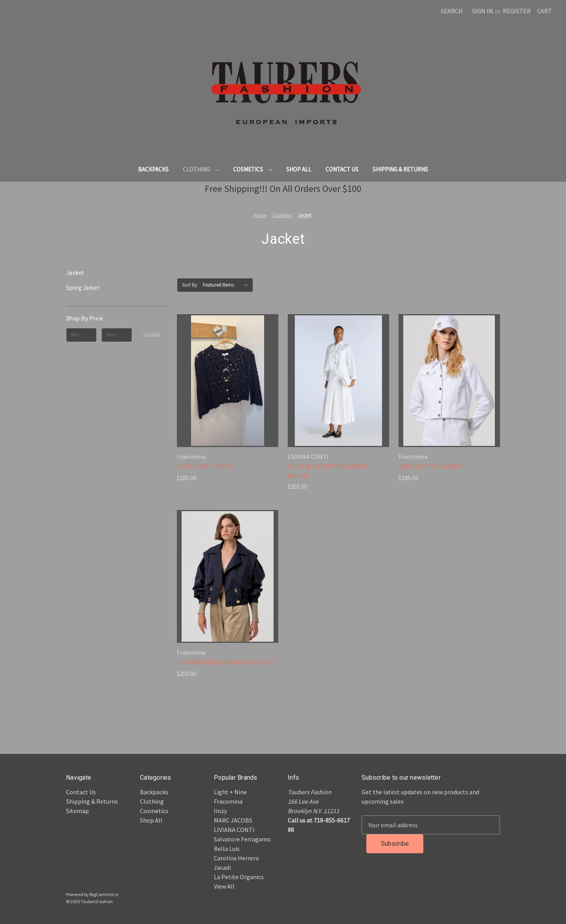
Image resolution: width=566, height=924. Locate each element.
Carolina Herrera (236, 858)
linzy (220, 811)
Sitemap (77, 811)
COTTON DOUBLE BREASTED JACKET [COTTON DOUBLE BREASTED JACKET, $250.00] (227, 663)
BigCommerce (104, 894)
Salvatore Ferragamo (242, 839)
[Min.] (81, 335)
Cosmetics (253, 169)
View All (224, 886)
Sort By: (190, 285)
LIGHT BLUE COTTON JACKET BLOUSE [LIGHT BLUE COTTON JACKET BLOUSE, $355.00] (328, 471)
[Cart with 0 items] (544, 11)
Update (152, 335)
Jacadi (222, 867)
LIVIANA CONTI (234, 830)
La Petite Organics (239, 877)
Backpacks (153, 169)
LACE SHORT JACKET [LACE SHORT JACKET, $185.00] (206, 467)
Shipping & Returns (400, 169)
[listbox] (227, 285)
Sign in (482, 11)
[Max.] (117, 335)
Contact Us (342, 169)
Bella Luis (227, 849)
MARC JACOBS (233, 820)
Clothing (201, 169)
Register (517, 11)
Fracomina (228, 801)
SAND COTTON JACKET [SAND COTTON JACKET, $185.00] (431, 467)
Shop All (299, 169)
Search (452, 11)
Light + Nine (230, 792)
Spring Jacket (83, 288)
